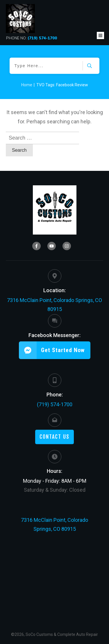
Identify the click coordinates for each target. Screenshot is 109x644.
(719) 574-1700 (55, 404)
